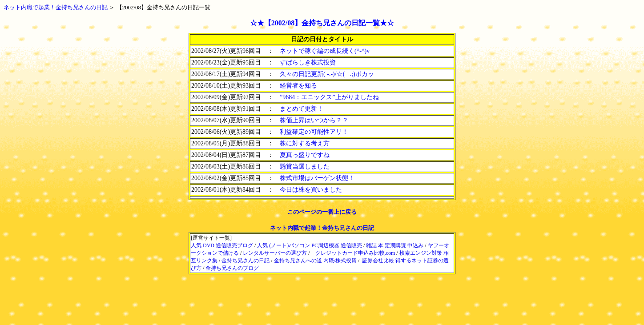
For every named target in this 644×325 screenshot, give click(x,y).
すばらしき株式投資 (308, 62)
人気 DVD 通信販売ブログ (222, 245)
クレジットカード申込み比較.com (355, 253)
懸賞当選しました (305, 167)
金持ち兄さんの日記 (246, 261)
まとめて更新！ (302, 109)
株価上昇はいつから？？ (314, 120)
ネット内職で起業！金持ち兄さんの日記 (322, 228)
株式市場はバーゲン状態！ (317, 178)
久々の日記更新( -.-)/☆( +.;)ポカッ (327, 74)
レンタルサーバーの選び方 (275, 253)
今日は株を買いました (311, 190)
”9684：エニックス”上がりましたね (329, 97)
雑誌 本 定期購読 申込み (395, 245)
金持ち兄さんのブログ (232, 268)
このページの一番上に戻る (322, 212)
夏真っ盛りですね (305, 155)
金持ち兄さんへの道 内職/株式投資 (315, 261)
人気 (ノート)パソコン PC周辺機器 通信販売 (310, 245)
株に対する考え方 (305, 143)
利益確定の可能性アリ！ (314, 132)
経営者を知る (298, 86)
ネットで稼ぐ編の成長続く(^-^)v (325, 51)
